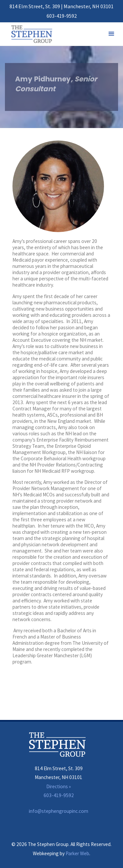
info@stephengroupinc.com (59, 811)
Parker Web (77, 853)
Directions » (59, 786)
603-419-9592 (62, 16)
